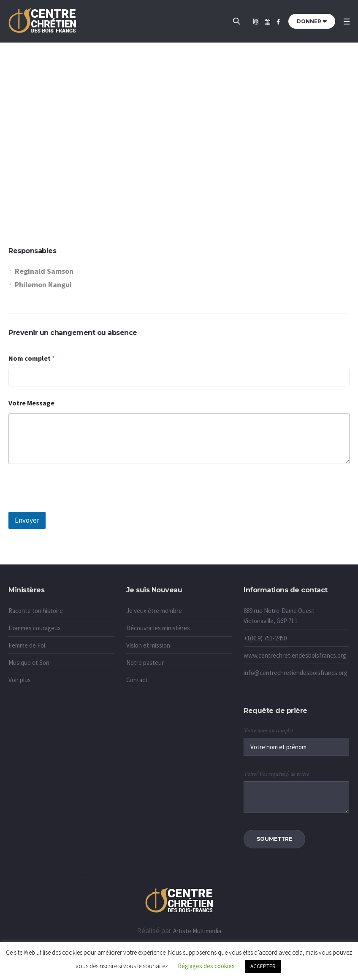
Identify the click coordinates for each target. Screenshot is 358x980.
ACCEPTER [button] (263, 966)
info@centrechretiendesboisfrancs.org (296, 673)
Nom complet (32, 358)
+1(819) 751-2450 (265, 638)
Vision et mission (148, 645)
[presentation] (73, 506)
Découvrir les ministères (158, 628)
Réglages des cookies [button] (206, 966)
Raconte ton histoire (36, 611)
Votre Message (31, 403)
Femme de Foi (27, 645)
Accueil (163, 153)
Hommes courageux (35, 628)
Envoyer (27, 520)
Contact (137, 680)
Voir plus (20, 680)
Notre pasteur (145, 663)
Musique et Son (29, 663)
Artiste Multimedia (197, 931)
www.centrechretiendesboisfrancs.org (295, 655)
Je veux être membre (154, 611)
